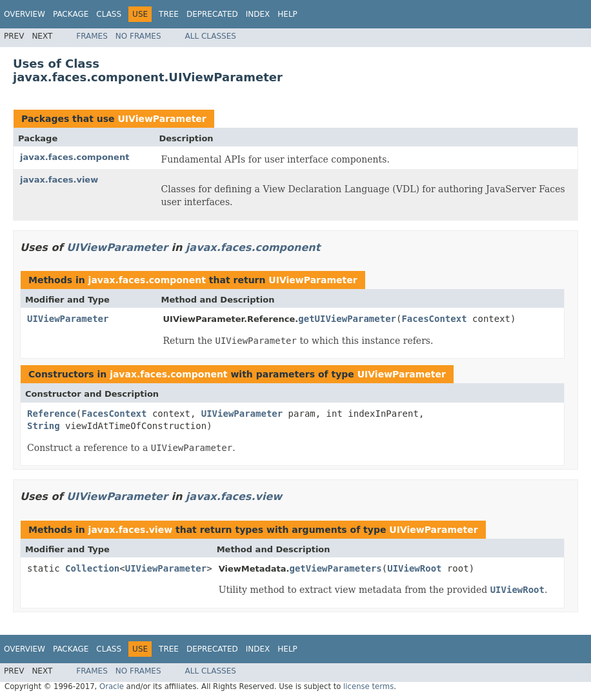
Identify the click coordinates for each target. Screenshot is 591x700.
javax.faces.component (75, 157)
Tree (169, 14)
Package (71, 14)
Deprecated (212, 14)
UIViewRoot (414, 568)
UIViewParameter (162, 119)
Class (109, 14)
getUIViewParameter (347, 319)
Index (258, 14)
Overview (25, 14)
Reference (52, 414)
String (44, 426)
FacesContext (434, 319)
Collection (92, 568)
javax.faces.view (59, 180)
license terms (368, 686)
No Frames (138, 36)
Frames (92, 36)
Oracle (112, 686)
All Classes (211, 36)
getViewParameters (335, 568)
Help (287, 14)
